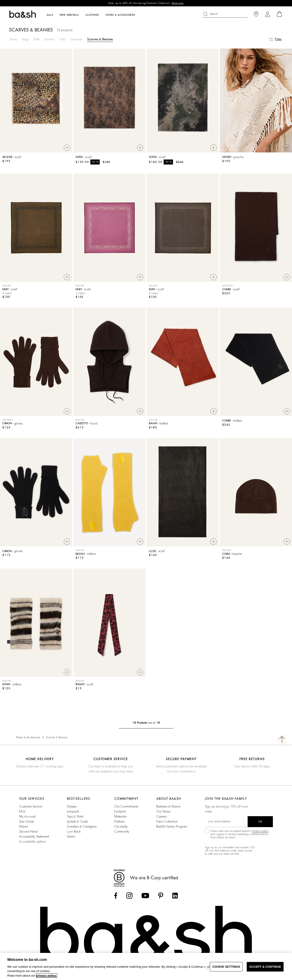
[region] (146, 966)
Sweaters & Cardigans (82, 828)
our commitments (126, 808)
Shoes (13, 39)
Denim (71, 838)
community (122, 833)
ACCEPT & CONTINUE (265, 967)
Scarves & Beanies (100, 39)
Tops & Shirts (75, 818)
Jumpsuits (73, 813)
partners (119, 823)
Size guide (27, 823)
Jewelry (50, 39)
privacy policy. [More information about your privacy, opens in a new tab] (47, 976)
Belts (37, 39)
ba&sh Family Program (172, 828)
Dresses (72, 808)
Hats (63, 39)
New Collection (167, 823)
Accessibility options (32, 843)
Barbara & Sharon (168, 808)
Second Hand (28, 833)
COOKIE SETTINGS (226, 967)
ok (260, 823)
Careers (161, 818)
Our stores (163, 813)
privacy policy (260, 833)
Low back (74, 833)
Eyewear (76, 39)
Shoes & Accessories (28, 739)
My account (27, 818)
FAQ (22, 813)
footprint (120, 813)
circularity (121, 828)
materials (120, 818)
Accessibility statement (34, 838)
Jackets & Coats (77, 823)
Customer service (31, 808)
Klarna (23, 828)
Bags (25, 39)
